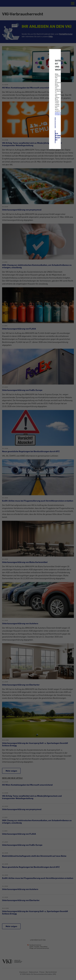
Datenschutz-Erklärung (60, 113)
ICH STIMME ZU (55, 123)
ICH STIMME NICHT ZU (55, 137)
